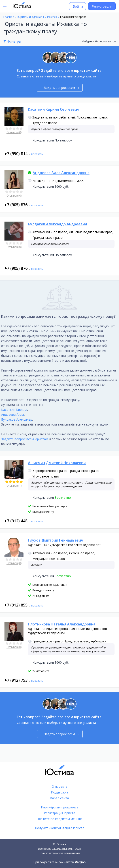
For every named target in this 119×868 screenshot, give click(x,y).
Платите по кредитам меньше (60, 819)
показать (37, 154)
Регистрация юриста (59, 813)
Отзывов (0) (14, 132)
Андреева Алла (13, 414)
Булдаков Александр (17, 419)
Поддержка (60, 792)
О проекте (60, 786)
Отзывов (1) (14, 486)
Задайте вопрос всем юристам (25, 439)
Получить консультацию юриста (60, 828)
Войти (78, 6)
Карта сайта (59, 798)
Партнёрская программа (60, 807)
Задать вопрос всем (62, 88)
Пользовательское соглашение (60, 853)
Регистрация (102, 6)
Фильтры (14, 41)
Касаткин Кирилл (14, 410)
